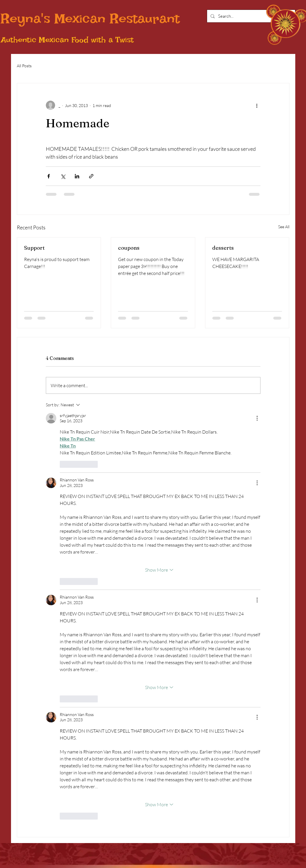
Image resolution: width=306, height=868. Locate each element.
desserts (223, 248)
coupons (129, 248)
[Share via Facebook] (49, 176)
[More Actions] (257, 418)
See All (284, 227)
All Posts (24, 66)
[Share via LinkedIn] (77, 176)
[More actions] (257, 105)
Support (34, 248)
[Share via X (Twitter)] (63, 176)
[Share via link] (91, 176)
